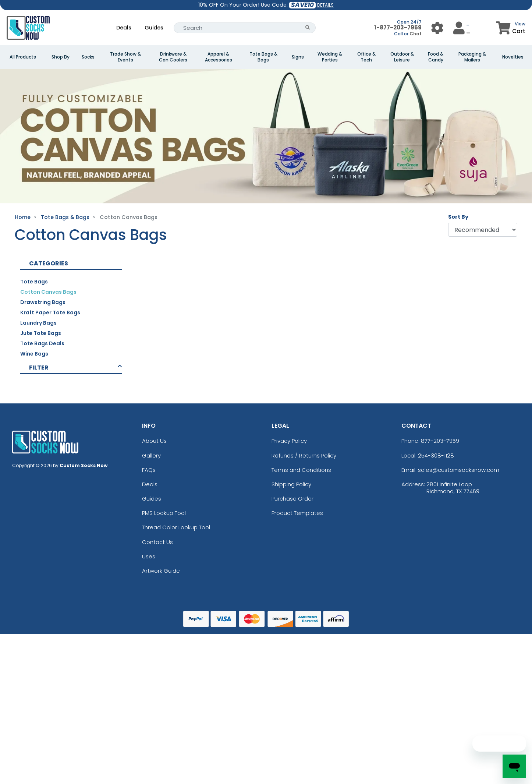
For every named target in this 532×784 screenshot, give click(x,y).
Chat (416, 34)
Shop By (61, 57)
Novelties (513, 57)
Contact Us (157, 542)
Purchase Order (292, 499)
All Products (23, 57)
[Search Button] (308, 28)
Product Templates (297, 513)
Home (23, 217)
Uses (149, 556)
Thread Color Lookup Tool (176, 527)
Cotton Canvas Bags (48, 292)
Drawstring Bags (43, 302)
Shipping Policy (291, 484)
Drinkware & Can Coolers (173, 57)
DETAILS (325, 5)
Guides (154, 28)
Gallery (151, 455)
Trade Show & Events (125, 57)
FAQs (149, 470)
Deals (124, 28)
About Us (154, 441)
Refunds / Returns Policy (304, 455)
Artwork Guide (161, 571)
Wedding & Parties (330, 57)
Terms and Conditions (301, 470)
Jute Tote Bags (41, 333)
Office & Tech (366, 57)
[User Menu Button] (437, 28)
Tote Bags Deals (42, 343)
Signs (298, 57)
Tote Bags (34, 282)
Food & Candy (436, 57)
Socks (88, 57)
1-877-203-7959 (398, 27)
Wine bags (34, 354)
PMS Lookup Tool (164, 513)
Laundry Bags (38, 323)
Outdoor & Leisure (402, 57)
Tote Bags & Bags (263, 57)
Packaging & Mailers (472, 57)
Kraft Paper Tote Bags (50, 312)
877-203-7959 (440, 441)
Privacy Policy (289, 441)
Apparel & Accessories (219, 57)
